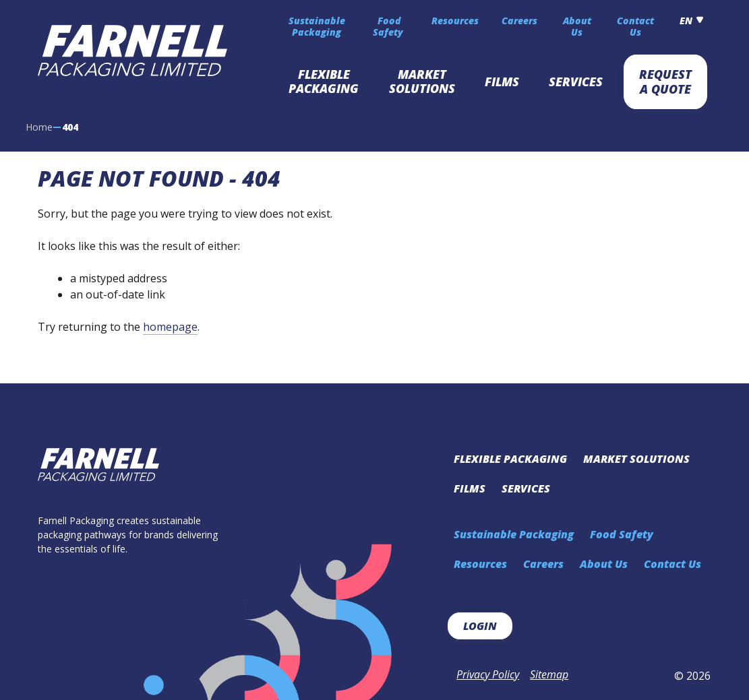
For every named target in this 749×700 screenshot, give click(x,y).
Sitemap (549, 674)
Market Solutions (422, 82)
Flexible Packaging (324, 82)
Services (576, 82)
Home (39, 127)
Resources (455, 21)
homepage (170, 327)
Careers (519, 21)
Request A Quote (665, 82)
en (686, 21)
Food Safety (389, 27)
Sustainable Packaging (317, 27)
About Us (577, 27)
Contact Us (635, 27)
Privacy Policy (488, 674)
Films (502, 82)
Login (480, 626)
